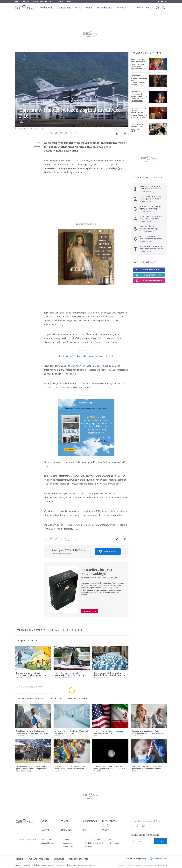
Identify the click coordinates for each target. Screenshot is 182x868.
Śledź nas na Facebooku (148, 270)
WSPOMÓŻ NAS (158, 859)
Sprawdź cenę (90, 611)
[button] (158, 8)
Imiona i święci (68, 847)
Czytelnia (67, 830)
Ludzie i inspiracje (139, 736)
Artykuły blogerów (48, 843)
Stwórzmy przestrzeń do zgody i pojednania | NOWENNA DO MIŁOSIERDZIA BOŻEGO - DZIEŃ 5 (139, 98)
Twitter (162, 2)
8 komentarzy (145, 221)
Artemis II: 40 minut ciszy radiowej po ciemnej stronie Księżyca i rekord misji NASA (110, 769)
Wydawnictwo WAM (39, 859)
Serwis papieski (47, 839)
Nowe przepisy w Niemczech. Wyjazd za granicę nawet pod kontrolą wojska (33, 767)
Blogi (52, 2)
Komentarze (64, 8)
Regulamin (27, 865)
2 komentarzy (145, 191)
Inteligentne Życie (23, 736)
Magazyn (26, 2)
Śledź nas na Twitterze (148, 275)
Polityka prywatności (39, 865)
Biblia (17, 2)
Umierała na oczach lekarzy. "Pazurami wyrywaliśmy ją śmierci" (71, 732)
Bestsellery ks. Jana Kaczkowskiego (97, 572)
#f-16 (65, 630)
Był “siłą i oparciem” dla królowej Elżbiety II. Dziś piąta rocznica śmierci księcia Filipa (70, 675)
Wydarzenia (46, 8)
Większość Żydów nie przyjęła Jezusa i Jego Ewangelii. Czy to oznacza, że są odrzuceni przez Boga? (152, 230)
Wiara (79, 8)
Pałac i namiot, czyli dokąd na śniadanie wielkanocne (137, 128)
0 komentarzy (145, 201)
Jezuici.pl (20, 859)
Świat (21, 122)
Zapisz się (161, 841)
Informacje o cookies (80, 865)
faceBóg (61, 2)
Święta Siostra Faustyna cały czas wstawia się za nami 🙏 (86, 356)
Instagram (166, 2)
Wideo (90, 8)
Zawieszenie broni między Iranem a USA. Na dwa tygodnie (108, 732)
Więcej (120, 7)
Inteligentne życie (109, 823)
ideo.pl (165, 865)
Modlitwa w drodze (40, 2)
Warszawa (141, 8)
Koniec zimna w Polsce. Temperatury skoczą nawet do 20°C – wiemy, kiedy (31, 675)
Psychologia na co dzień (94, 843)
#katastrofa (77, 630)
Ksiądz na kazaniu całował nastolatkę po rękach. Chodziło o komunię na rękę (139, 113)
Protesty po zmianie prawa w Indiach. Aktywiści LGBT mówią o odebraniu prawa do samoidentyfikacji (71, 769)
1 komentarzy (145, 211)
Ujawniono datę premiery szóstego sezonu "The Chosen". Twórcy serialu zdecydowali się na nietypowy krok (139, 83)
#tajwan (55, 630)
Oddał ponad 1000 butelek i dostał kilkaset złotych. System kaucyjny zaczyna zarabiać (109, 675)
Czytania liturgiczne (92, 839)
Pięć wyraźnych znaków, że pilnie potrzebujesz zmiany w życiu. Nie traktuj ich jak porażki (152, 250)
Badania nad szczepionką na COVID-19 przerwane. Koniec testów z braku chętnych (148, 769)
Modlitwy (88, 847)
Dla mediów (60, 865)
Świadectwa (67, 843)
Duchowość (67, 839)
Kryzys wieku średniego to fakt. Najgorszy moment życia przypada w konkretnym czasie (148, 733)
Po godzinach (105, 8)
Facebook (158, 2)
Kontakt (51, 865)
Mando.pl (59, 859)
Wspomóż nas (108, 551)
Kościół (45, 830)
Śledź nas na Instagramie (149, 281)
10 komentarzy (146, 231)
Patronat (92, 865)
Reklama (69, 865)
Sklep (69, 2)
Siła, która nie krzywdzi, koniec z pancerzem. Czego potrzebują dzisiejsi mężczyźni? (33, 733)
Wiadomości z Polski (24, 678)
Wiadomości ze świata (63, 678)
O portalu (18, 865)
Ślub (42, 847)
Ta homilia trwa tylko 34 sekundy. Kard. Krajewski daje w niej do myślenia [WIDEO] (138, 64)
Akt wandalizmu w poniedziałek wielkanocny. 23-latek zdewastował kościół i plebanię (151, 240)
